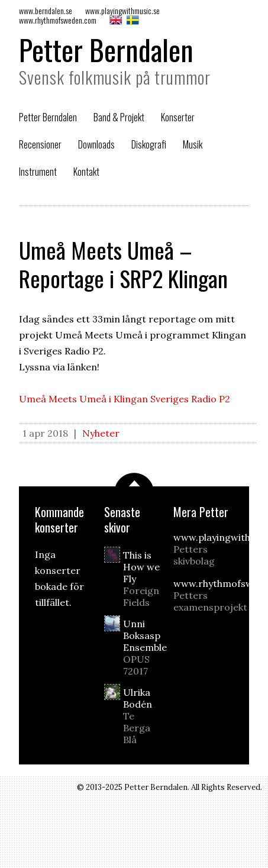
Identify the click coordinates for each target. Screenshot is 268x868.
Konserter (178, 117)
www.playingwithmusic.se (122, 10)
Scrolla (134, 480)
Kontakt (86, 172)
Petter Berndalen (106, 49)
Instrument (38, 172)
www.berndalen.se (46, 10)
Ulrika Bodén (143, 716)
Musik (193, 144)
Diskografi (149, 144)
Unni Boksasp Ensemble (145, 647)
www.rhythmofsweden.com (58, 20)
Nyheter (101, 433)
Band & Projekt (119, 117)
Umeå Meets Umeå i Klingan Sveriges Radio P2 (125, 399)
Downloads (96, 144)
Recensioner (40, 144)
